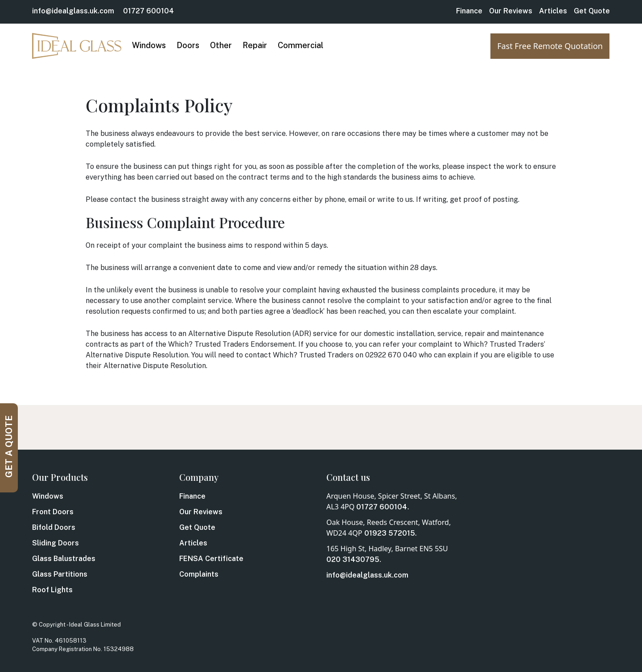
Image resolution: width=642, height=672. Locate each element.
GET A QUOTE (9, 447)
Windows (48, 496)
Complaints (199, 574)
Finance (469, 11)
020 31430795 (353, 559)
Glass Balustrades (64, 559)
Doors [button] (188, 45)
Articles (553, 11)
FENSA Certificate (211, 559)
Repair (255, 45)
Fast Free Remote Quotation (550, 46)
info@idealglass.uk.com (73, 11)
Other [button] (221, 45)
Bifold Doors (54, 527)
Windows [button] (149, 45)
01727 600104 (148, 11)
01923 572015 (390, 533)
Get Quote (592, 11)
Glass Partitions (60, 574)
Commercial (300, 45)
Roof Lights (52, 590)
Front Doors (53, 512)
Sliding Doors (56, 543)
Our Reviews (511, 11)
